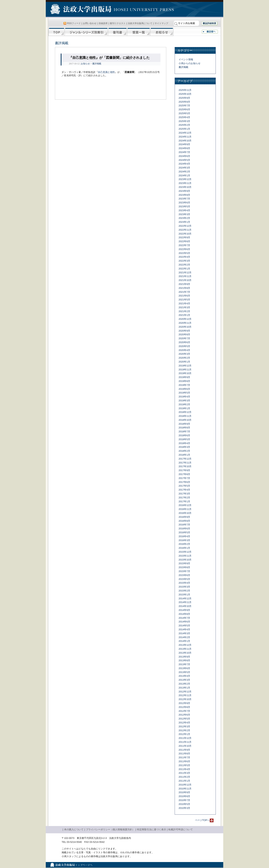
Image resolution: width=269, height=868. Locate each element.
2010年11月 (185, 789)
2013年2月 (184, 684)
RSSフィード (74, 23)
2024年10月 (185, 141)
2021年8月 (184, 288)
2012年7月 (184, 711)
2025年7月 (184, 106)
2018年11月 (185, 416)
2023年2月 (184, 218)
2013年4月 (184, 676)
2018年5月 (184, 439)
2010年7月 (184, 800)
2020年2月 (184, 358)
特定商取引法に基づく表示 (151, 829)
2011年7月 (184, 757)
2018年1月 (184, 455)
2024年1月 (184, 175)
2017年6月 (184, 482)
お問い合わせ (90, 23)
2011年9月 (184, 750)
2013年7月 (184, 664)
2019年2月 (184, 404)
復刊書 (118, 32)
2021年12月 (185, 273)
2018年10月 (185, 420)
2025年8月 (184, 102)
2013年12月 (185, 645)
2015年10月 (185, 560)
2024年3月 (184, 168)
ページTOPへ (202, 820)
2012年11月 (185, 695)
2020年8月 (184, 334)
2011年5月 (184, 765)
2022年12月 (185, 226)
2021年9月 (184, 284)
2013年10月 (185, 653)
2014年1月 (184, 641)
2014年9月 (184, 610)
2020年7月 (184, 338)
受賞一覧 (139, 32)
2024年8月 (184, 148)
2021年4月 (184, 303)
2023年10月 (185, 187)
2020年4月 (184, 350)
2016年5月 (184, 532)
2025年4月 (184, 117)
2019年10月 (185, 373)
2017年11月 (185, 463)
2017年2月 (184, 498)
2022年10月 (185, 234)
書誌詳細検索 (209, 23)
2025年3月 (184, 121)
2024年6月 (184, 156)
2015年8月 (184, 567)
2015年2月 (184, 591)
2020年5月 (184, 346)
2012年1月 (184, 734)
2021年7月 (184, 292)
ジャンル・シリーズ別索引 (86, 32)
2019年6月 (184, 389)
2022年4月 (184, 257)
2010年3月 (184, 808)
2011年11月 (185, 742)
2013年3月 (184, 680)
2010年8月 (184, 796)
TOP (57, 32)
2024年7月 (184, 152)
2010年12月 (185, 785)
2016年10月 (185, 513)
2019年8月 (184, 381)
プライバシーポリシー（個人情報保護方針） (110, 829)
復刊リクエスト (118, 23)
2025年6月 (184, 109)
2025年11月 (185, 90)
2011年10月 (185, 746)
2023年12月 (185, 179)
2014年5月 (184, 626)
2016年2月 (184, 544)
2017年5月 (184, 486)
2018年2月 (184, 451)
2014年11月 (185, 602)
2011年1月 (184, 781)
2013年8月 (184, 660)
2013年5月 (184, 672)
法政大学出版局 (81, 10)
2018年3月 (184, 447)
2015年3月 (184, 587)
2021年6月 (184, 296)
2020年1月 (184, 362)
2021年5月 (184, 300)
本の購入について (74, 829)
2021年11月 (185, 276)
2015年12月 (185, 552)
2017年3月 (184, 494)
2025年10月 (185, 94)
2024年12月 (185, 133)
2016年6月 (184, 529)
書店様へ (210, 32)
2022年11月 (185, 230)
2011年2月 (184, 777)
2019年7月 (184, 385)
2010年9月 (184, 792)
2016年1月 (184, 548)
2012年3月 (184, 726)
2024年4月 (184, 164)
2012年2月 (184, 730)
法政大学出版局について (140, 23)
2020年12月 (185, 319)
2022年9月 (184, 237)
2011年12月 (185, 738)
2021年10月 (185, 280)
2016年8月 (184, 521)
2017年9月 (184, 470)
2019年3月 (184, 401)
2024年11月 (185, 137)
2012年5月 (184, 719)
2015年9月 (184, 563)
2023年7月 (184, 199)
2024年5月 (184, 160)
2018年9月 (184, 424)
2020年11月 (185, 323)
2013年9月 (184, 657)
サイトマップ (161, 23)
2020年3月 (184, 354)
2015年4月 (184, 583)
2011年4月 (184, 769)
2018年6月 (184, 435)
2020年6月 (184, 342)
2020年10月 (185, 327)
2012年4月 (184, 723)
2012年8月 (184, 707)
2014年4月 (184, 629)
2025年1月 (184, 129)
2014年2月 (184, 637)
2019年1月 (184, 408)
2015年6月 (184, 575)
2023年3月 (184, 214)
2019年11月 (185, 370)
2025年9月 (184, 98)
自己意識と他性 (106, 72)
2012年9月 (184, 703)
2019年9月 (184, 377)
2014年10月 (185, 606)
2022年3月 (184, 261)
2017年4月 (184, 490)
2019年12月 (185, 366)
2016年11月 (185, 509)
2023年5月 (184, 206)
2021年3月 (184, 307)
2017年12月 (185, 459)
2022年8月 (184, 241)
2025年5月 (184, 113)
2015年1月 (184, 595)
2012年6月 (184, 715)
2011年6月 (184, 761)
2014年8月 (184, 614)
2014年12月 (185, 598)
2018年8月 (184, 428)
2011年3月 (184, 773)
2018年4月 (184, 443)
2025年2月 (184, 125)
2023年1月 (184, 222)
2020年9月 (184, 331)
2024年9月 (184, 144)
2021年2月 (184, 311)
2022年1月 (184, 269)
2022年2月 (184, 265)
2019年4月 (184, 397)
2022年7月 (184, 245)
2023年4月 (184, 210)
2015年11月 (185, 556)
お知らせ (162, 32)
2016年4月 (184, 536)
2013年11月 (185, 649)
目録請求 (103, 23)
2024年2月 (184, 172)
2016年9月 (184, 517)
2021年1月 (184, 315)
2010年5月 (184, 804)
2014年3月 (184, 633)
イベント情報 (186, 59)
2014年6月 (184, 622)
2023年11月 (185, 183)
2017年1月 (184, 501)
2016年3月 (184, 540)
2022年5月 (184, 253)
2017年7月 (184, 478)
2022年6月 (184, 249)
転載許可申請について (181, 829)
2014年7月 (184, 618)
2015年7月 (184, 571)
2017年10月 (185, 466)
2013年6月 (184, 668)
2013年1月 (184, 688)
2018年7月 (184, 431)
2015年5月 (184, 579)
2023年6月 (184, 203)
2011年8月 (184, 754)
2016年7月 (184, 525)
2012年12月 (185, 692)
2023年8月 (184, 195)
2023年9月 (184, 191)
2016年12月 (185, 505)
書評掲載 (97, 64)
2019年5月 (184, 393)
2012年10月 (185, 699)
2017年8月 (184, 474)
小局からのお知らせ (190, 63)
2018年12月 (185, 412)
